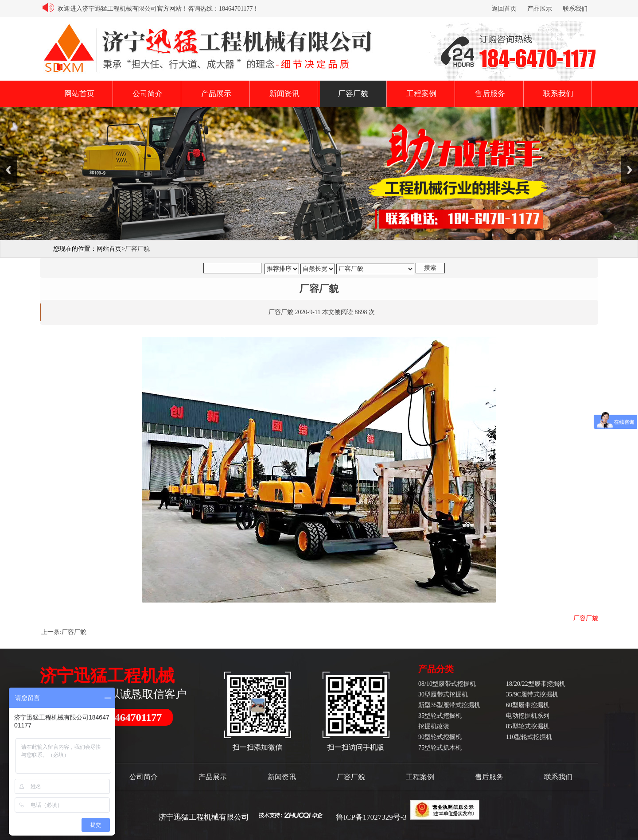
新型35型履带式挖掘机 (449, 705)
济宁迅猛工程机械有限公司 (204, 817)
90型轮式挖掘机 (440, 737)
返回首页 (504, 9)
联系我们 (575, 9)
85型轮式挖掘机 (528, 726)
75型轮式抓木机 (440, 748)
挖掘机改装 (434, 726)
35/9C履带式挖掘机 (532, 694)
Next (630, 170)
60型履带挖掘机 (528, 705)
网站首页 (79, 94)
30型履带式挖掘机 (443, 694)
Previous (8, 170)
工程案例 (421, 94)
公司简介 (148, 94)
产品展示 (540, 9)
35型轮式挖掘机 (440, 716)
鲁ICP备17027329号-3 (371, 817)
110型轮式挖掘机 (529, 737)
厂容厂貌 (353, 94)
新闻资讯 (284, 94)
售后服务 (490, 94)
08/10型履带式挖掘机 (447, 684)
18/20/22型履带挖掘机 (536, 684)
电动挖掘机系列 (528, 716)
